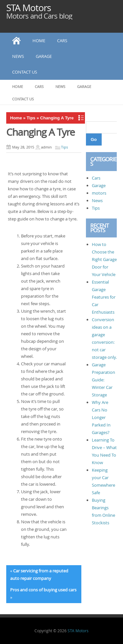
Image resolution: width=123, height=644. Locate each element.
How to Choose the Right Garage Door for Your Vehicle (104, 259)
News (18, 56)
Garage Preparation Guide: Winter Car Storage (103, 380)
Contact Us (25, 72)
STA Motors (29, 8)
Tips (31, 118)
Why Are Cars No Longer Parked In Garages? (101, 417)
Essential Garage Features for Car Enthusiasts (104, 297)
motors (99, 193)
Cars (62, 41)
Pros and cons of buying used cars (43, 590)
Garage (44, 56)
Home (39, 41)
